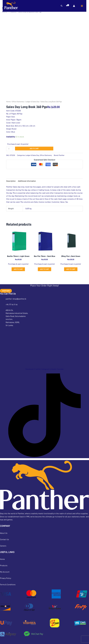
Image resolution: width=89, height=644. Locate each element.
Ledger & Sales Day (32, 102)
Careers (3, 546)
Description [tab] (11, 181)
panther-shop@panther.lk (16, 299)
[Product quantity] (10, 149)
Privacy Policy (6, 578)
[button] (62, 6)
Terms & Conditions (8, 585)
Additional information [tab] (27, 181)
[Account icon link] (74, 6)
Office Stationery (18, 102)
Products (4, 566)
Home (8, 102)
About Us (4, 533)
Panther (62, 155)
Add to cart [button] (18, 269)
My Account (5, 572)
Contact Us (4, 540)
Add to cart (34, 149)
